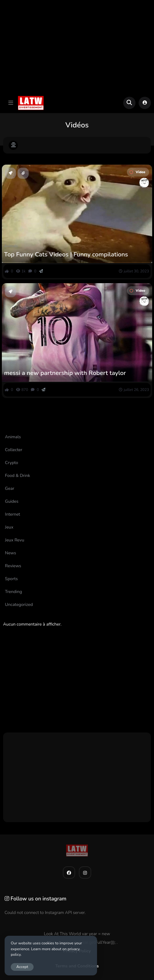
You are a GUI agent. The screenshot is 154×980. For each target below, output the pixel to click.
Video (137, 172)
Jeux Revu (14, 540)
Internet (12, 514)
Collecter (14, 450)
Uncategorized (19, 605)
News (10, 553)
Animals (11, 246)
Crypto (12, 463)
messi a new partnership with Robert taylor (65, 373)
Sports (10, 365)
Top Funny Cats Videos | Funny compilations (66, 255)
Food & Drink (18, 476)
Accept (22, 967)
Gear (10, 488)
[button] (11, 103)
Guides (12, 501)
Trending (13, 592)
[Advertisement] (77, 46)
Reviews (13, 566)
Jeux (9, 527)
